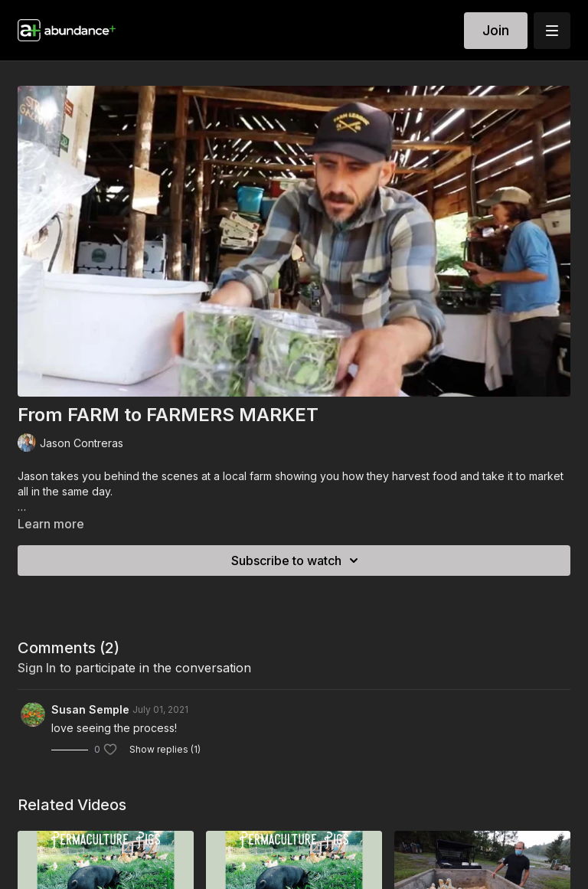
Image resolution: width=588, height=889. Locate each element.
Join (496, 30)
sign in (37, 668)
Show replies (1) (165, 749)
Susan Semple (90, 709)
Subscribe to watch (297, 561)
